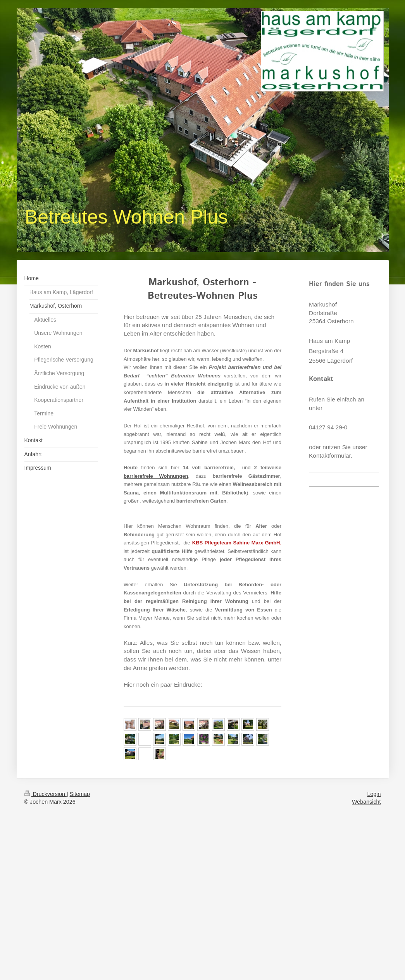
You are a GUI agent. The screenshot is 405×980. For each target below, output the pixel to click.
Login (374, 794)
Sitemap (80, 794)
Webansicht (366, 802)
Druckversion (46, 794)
